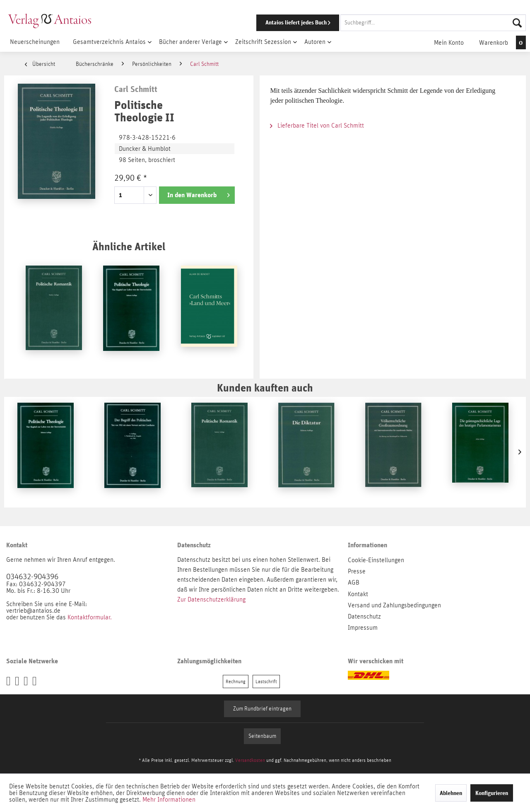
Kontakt (358, 594)
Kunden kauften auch (265, 388)
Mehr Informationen (169, 800)
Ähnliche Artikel (129, 246)
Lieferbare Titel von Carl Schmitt (317, 126)
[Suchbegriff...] (433, 23)
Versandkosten (250, 760)
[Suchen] (517, 23)
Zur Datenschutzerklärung (211, 599)
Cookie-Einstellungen (376, 560)
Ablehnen (451, 793)
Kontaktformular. (90, 617)
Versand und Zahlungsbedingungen (394, 605)
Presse (357, 571)
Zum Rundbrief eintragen (262, 709)
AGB (354, 582)
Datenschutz (364, 616)
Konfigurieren (492, 793)
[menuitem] (380, 23)
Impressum (363, 628)
